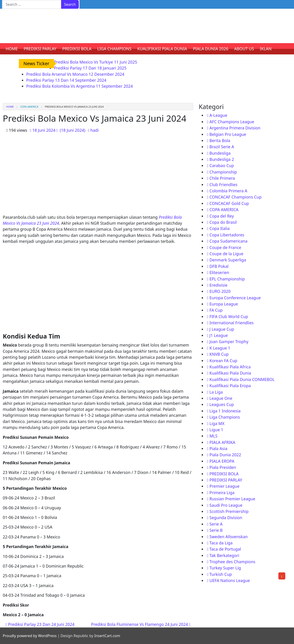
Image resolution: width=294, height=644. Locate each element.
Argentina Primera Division (235, 128)
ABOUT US (244, 49)
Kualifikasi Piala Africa (230, 367)
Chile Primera (222, 178)
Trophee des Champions (232, 562)
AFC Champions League (232, 122)
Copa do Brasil (223, 222)
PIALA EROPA (222, 461)
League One (221, 398)
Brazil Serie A (222, 147)
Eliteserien (219, 272)
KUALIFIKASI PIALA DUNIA (162, 49)
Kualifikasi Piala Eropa (230, 386)
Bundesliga (220, 153)
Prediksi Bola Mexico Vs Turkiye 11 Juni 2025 (96, 62)
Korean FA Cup (223, 361)
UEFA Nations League (230, 580)
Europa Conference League (235, 298)
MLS (213, 436)
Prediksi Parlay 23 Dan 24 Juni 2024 (40, 624)
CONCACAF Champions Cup (236, 197)
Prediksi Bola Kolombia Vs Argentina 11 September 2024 (79, 86)
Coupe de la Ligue (226, 254)
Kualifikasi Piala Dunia (230, 373)
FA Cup (216, 310)
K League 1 (220, 348)
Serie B (216, 530)
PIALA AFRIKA (222, 442)
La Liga (216, 392)
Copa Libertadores (227, 235)
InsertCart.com (107, 636)
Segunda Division (226, 518)
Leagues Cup (222, 404)
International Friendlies (232, 323)
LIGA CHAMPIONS (114, 49)
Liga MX (217, 423)
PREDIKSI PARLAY (40, 49)
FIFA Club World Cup (229, 316)
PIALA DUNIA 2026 (211, 49)
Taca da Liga (221, 543)
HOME (12, 49)
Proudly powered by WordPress (30, 636)
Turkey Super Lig (225, 568)
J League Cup (222, 329)
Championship (223, 172)
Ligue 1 (216, 430)
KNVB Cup (219, 354)
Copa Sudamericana (229, 241)
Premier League (225, 486)
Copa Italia (220, 228)
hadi (94, 130)
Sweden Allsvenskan (229, 537)
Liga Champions (225, 417)
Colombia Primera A (228, 191)
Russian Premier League (232, 499)
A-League (218, 115)
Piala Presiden (223, 467)
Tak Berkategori (224, 555)
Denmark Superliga (228, 260)
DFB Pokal (219, 266)
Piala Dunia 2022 (225, 455)
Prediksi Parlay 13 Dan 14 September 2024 (66, 80)
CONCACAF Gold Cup (229, 203)
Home (10, 107)
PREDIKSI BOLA (77, 49)
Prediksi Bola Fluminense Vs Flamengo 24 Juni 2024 (141, 624)
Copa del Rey (222, 216)
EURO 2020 (220, 291)
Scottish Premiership (229, 511)
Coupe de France (225, 247)
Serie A (216, 524)
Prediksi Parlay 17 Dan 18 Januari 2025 (90, 68)
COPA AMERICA (29, 107)
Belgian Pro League (228, 134)
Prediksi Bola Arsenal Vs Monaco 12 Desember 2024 (75, 74)
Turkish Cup (221, 574)
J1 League (219, 335)
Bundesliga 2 (222, 159)
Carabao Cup (222, 165)
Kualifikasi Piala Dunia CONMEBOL (242, 379)
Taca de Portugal (225, 549)
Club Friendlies (223, 185)
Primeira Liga (222, 493)
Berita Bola (220, 140)
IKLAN (266, 49)
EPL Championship (227, 279)
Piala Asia (218, 448)
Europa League (224, 304)
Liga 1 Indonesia (225, 411)
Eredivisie (218, 285)
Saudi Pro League (226, 505)
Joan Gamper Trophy (229, 342)
